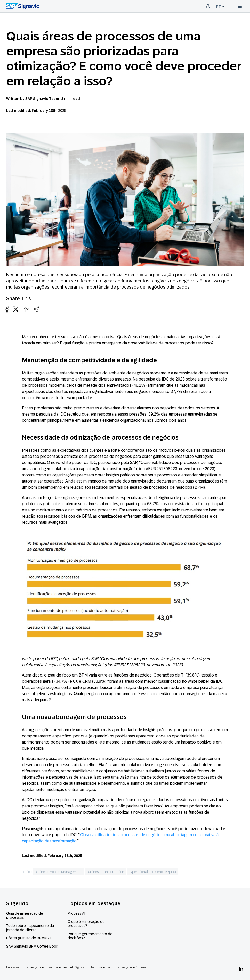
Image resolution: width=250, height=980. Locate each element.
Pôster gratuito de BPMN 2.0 (29, 938)
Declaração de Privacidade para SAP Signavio (55, 967)
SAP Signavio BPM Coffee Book (32, 946)
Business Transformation (105, 872)
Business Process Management (58, 872)
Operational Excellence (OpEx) (152, 872)
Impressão (13, 967)
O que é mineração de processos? (86, 924)
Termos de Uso (101, 967)
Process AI (76, 913)
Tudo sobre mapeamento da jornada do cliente (30, 928)
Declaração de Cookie (130, 967)
